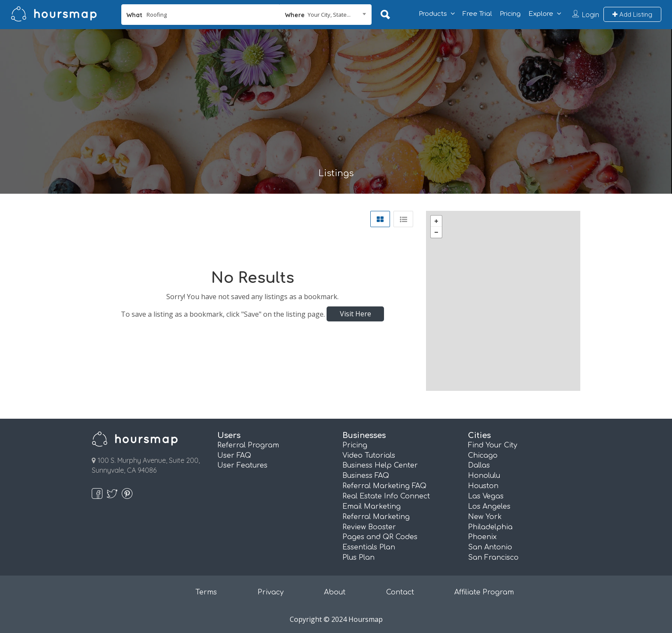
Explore (541, 14)
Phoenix (482, 537)
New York (485, 517)
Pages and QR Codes (380, 537)
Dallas (479, 465)
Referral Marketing (376, 517)
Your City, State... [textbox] (329, 15)
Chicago (483, 456)
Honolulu (484, 476)
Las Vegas (486, 496)
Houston (483, 486)
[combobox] (325, 15)
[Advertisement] (336, 104)
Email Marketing (372, 507)
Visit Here (355, 314)
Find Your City (493, 445)
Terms (206, 592)
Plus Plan (358, 558)
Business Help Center (380, 465)
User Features (242, 465)
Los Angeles (489, 507)
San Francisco (493, 558)
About (335, 592)
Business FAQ (366, 476)
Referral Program (248, 445)
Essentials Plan (369, 547)
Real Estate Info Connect (386, 496)
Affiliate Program (484, 592)
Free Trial (477, 14)
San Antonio (490, 547)
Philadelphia (490, 527)
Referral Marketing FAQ (384, 486)
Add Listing (632, 14)
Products (433, 14)
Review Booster (369, 527)
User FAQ (234, 456)
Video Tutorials (369, 456)
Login (591, 15)
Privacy (271, 592)
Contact (400, 592)
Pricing (510, 14)
